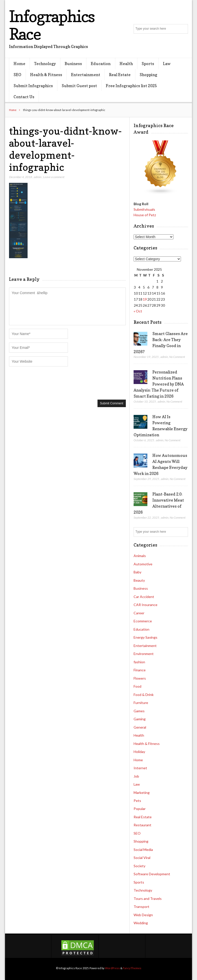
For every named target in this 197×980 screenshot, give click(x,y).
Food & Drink (144, 695)
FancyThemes (132, 968)
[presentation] (47, 383)
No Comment (177, 357)
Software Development (152, 874)
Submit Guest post (79, 86)
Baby (137, 572)
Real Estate (120, 75)
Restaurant (142, 825)
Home (19, 64)
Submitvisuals (144, 209)
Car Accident (144, 597)
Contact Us (24, 97)
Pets (137, 801)
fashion (139, 662)
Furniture (141, 703)
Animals (140, 556)
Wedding (141, 923)
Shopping (148, 75)
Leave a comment (54, 177)
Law (167, 64)
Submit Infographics (33, 86)
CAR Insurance (145, 605)
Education (101, 64)
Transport (141, 907)
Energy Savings (145, 637)
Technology (45, 64)
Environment (144, 654)
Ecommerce (143, 621)
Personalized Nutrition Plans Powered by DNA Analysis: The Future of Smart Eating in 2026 (159, 384)
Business (73, 64)
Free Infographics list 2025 (131, 86)
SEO (17, 75)
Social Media (143, 850)
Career (139, 613)
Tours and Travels (148, 899)
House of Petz (145, 215)
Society (139, 866)
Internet (140, 768)
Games (139, 711)
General (140, 727)
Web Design (143, 915)
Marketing (142, 793)
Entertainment (86, 75)
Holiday (139, 752)
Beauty (139, 580)
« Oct (138, 311)
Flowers (140, 678)
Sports (148, 64)
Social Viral (142, 858)
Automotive (143, 564)
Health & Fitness (46, 75)
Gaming (140, 719)
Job (136, 776)
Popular (140, 809)
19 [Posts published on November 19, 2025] (145, 299)
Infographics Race (52, 25)
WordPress (112, 968)
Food (137, 686)
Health (126, 64)
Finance (140, 670)
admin (38, 177)
